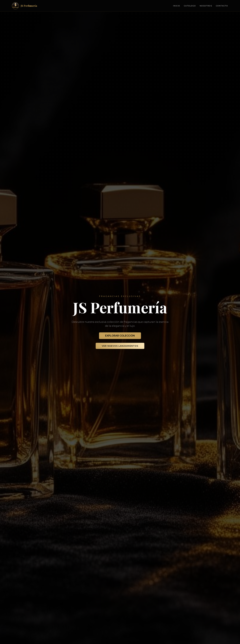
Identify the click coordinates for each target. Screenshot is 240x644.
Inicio (177, 6)
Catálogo (190, 6)
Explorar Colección (120, 336)
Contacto (222, 6)
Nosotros (206, 6)
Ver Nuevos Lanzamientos (120, 346)
